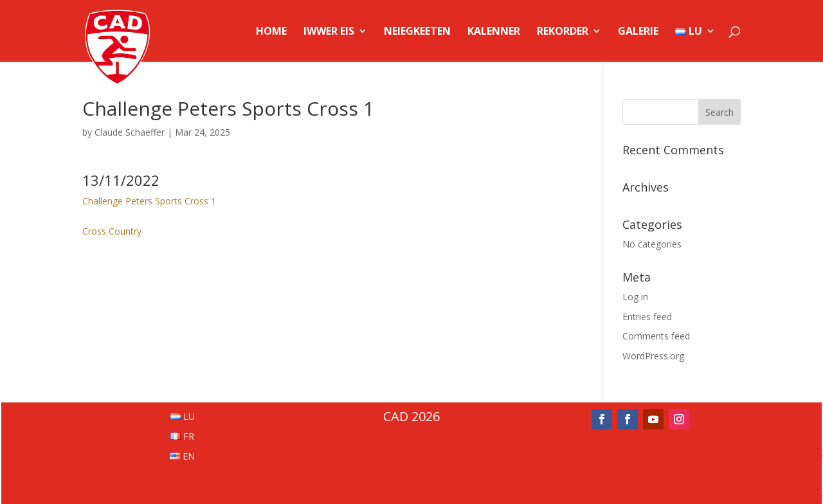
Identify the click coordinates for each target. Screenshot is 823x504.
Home (271, 32)
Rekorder (563, 32)
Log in (635, 297)
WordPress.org (653, 356)
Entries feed (647, 317)
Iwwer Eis (329, 32)
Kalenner (494, 32)
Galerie (638, 32)
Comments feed (656, 336)
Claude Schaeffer (130, 132)
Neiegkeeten (417, 32)
